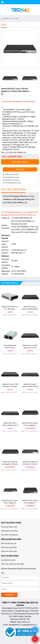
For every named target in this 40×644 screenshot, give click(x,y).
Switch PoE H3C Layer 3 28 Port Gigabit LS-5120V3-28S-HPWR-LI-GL (10, 504)
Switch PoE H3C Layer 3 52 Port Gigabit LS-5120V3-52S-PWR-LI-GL (30, 425)
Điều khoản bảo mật (9, 543)
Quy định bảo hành (8, 560)
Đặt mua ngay (20, 162)
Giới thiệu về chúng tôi (11, 180)
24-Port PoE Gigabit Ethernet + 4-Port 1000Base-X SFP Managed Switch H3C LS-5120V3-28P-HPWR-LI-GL (19, 199)
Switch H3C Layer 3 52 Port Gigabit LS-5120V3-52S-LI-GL (10, 464)
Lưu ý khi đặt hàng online (12, 183)
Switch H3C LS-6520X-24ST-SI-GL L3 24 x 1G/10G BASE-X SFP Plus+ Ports (30, 349)
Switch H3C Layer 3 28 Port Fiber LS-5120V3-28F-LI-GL (30, 464)
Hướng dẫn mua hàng (11, 177)
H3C (17, 19)
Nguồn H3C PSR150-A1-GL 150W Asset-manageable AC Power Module (10, 310)
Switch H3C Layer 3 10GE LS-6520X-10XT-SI (10, 424)
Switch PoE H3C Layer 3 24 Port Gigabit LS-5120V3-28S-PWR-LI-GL (30, 503)
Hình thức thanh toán (9, 551)
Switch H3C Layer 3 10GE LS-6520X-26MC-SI (30, 308)
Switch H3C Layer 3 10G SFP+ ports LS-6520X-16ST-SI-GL (10, 387)
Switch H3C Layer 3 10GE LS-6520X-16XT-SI (30, 385)
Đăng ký (9, 595)
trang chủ (8, 19)
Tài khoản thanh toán (11, 175)
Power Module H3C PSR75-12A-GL (10, 347)
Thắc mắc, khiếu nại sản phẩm (13, 564)
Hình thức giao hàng (9, 547)
